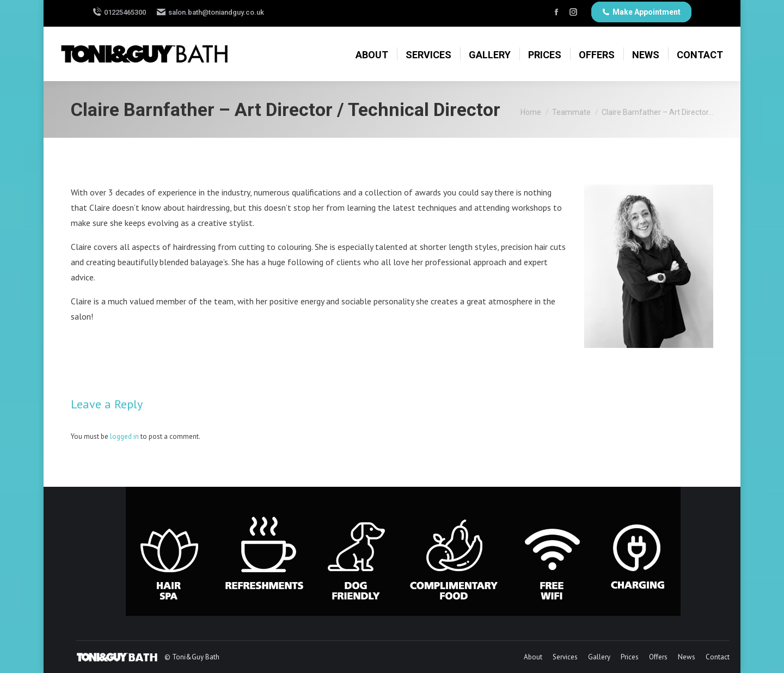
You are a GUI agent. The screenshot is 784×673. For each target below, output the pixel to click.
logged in (124, 436)
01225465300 (125, 12)
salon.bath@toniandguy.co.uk (216, 12)
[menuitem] (372, 52)
